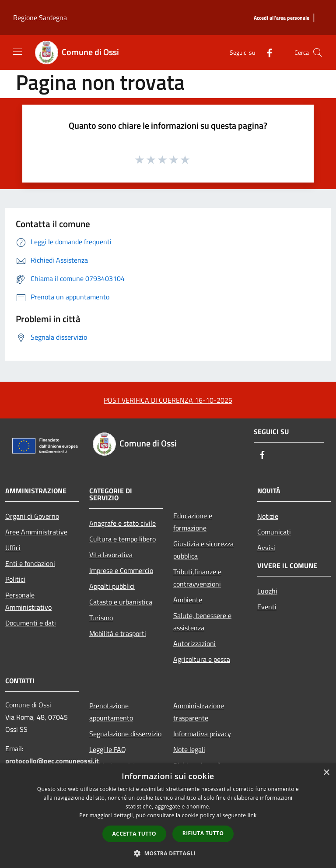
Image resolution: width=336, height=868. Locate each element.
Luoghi (267, 591)
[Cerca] (318, 53)
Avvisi (266, 548)
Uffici (13, 548)
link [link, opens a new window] (252, 815)
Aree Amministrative (36, 532)
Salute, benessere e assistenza (202, 622)
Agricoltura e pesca (202, 659)
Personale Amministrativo (28, 601)
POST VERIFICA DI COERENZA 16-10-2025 (168, 400)
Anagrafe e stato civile (122, 523)
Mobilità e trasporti (118, 633)
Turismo (101, 618)
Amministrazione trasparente (199, 712)
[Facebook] (266, 52)
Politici (15, 579)
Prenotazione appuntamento (111, 712)
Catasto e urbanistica (121, 602)
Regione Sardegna (40, 18)
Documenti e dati (31, 623)
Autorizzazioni (194, 643)
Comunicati (274, 532)
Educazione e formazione (193, 522)
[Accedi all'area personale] (282, 18)
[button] (168, 853)
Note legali (189, 749)
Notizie (268, 516)
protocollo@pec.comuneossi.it (52, 761)
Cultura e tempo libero (122, 539)
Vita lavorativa (111, 555)
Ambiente (188, 600)
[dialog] (168, 816)
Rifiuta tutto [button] (203, 833)
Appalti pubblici (112, 586)
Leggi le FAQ (108, 749)
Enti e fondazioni (30, 563)
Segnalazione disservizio (125, 734)
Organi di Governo (32, 516)
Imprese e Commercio (121, 570)
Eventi (267, 607)
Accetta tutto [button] (134, 834)
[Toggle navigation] (17, 52)
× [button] (326, 773)
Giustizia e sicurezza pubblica (203, 550)
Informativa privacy (202, 734)
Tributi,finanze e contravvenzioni (197, 578)
